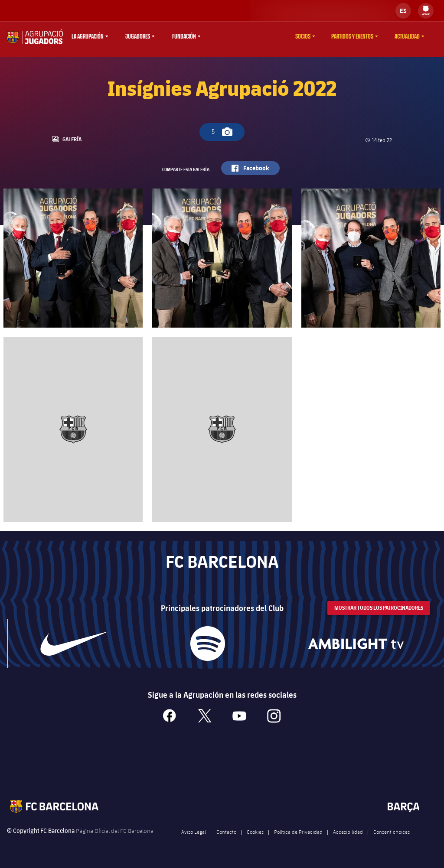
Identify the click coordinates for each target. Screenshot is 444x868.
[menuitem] (426, 9)
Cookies (255, 839)
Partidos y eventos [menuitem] (352, 36)
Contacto (226, 839)
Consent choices (392, 839)
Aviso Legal (194, 839)
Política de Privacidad (298, 839)
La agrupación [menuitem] (88, 36)
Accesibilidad (348, 839)
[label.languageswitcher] (403, 11)
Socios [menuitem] (303, 36)
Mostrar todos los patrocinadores (379, 615)
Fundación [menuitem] (184, 36)
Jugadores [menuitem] (138, 36)
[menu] (426, 11)
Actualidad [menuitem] (407, 36)
